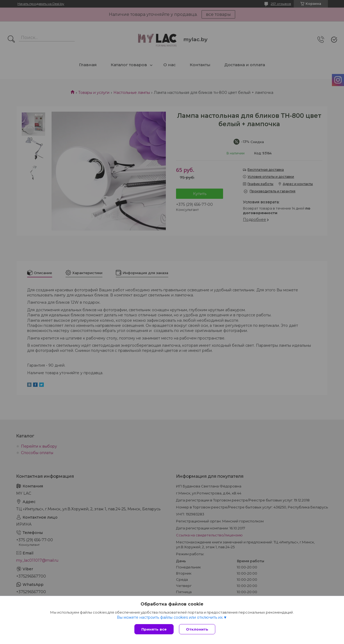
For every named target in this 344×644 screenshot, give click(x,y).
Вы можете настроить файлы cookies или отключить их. (170, 617)
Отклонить (197, 629)
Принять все (154, 629)
